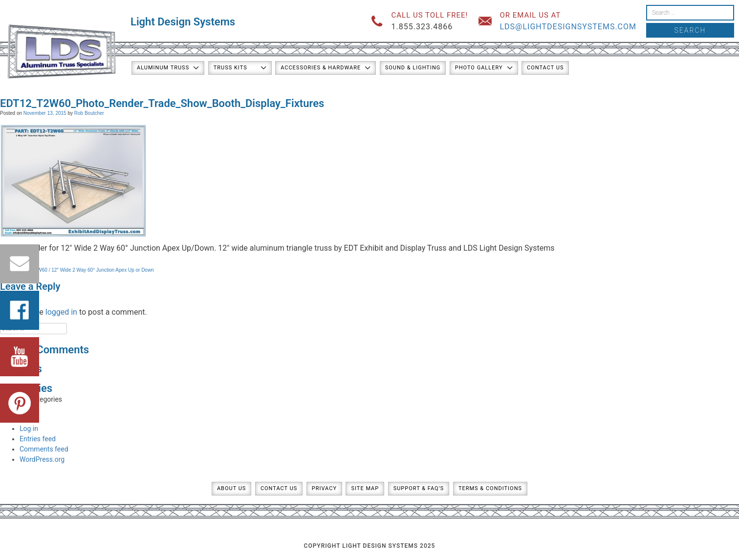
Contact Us (545, 68)
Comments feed (44, 449)
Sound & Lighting (413, 68)
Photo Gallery (479, 68)
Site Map (365, 488)
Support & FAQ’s (419, 488)
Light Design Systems (183, 22)
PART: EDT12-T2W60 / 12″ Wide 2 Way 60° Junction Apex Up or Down (77, 270)
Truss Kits (230, 68)
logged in (61, 312)
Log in (29, 429)
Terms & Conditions (490, 488)
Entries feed (38, 439)
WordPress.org (42, 459)
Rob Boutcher (89, 113)
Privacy (324, 488)
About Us (231, 488)
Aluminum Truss (163, 68)
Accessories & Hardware (321, 68)
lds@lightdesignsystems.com (568, 27)
